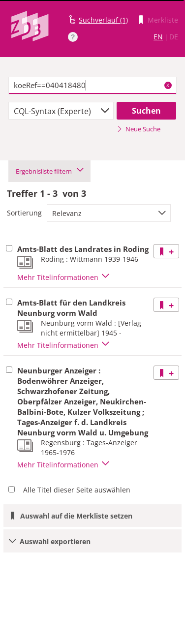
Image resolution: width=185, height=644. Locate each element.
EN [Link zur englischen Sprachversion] (158, 37)
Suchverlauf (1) (103, 20)
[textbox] (92, 86)
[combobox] (61, 111)
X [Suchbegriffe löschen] (168, 85)
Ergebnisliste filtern (49, 171)
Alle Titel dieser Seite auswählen (77, 490)
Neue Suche (139, 129)
